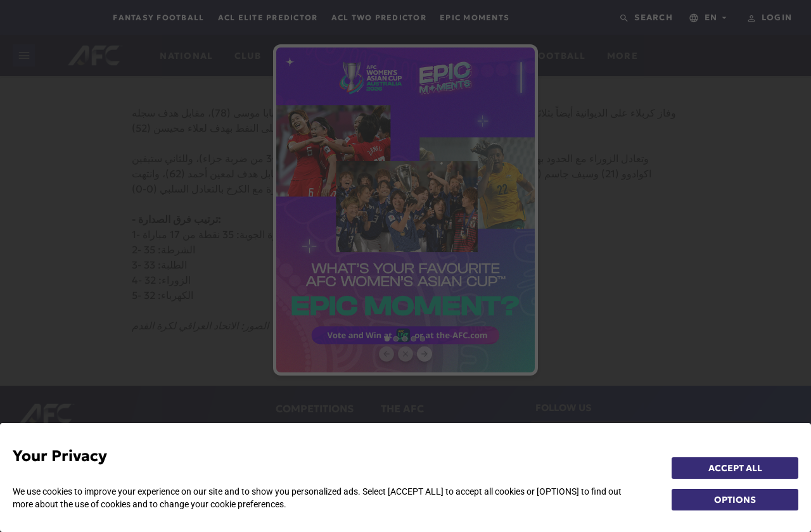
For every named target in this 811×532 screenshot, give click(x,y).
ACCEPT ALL (735, 468)
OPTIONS (735, 500)
